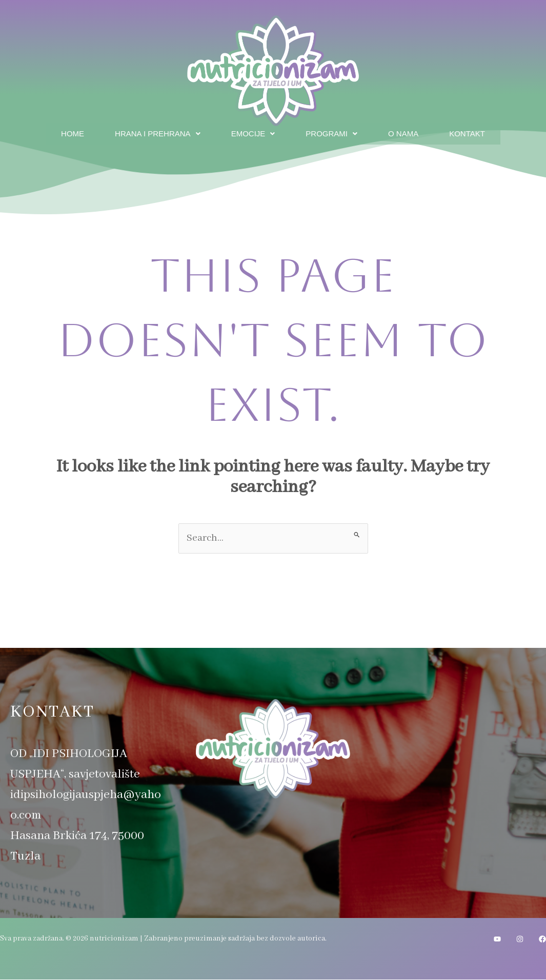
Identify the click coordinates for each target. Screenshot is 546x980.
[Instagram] (520, 940)
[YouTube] (497, 940)
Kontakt (476, 132)
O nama (409, 132)
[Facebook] (542, 940)
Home (63, 132)
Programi (334, 132)
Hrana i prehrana (152, 132)
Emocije (252, 132)
